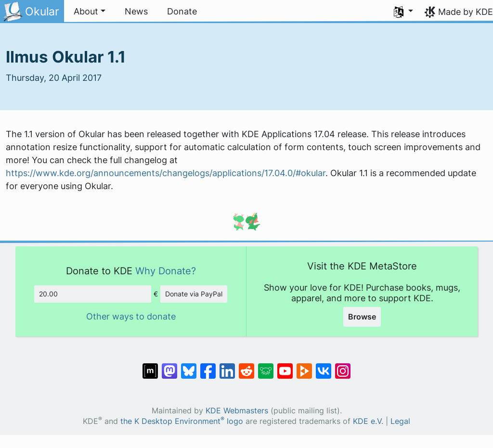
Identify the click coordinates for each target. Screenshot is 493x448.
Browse (362, 317)
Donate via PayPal (194, 294)
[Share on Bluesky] (189, 366)
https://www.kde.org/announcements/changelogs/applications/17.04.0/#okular (166, 173)
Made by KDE (466, 12)
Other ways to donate (131, 316)
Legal (400, 421)
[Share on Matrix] (150, 366)
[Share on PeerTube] (304, 366)
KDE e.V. (368, 421)
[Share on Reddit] (246, 366)
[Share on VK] (324, 366)
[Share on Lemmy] (266, 366)
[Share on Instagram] (343, 366)
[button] (90, 12)
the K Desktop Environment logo (182, 421)
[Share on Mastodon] (169, 366)
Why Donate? (166, 271)
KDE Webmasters (237, 411)
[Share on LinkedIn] (227, 366)
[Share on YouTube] (285, 366)
